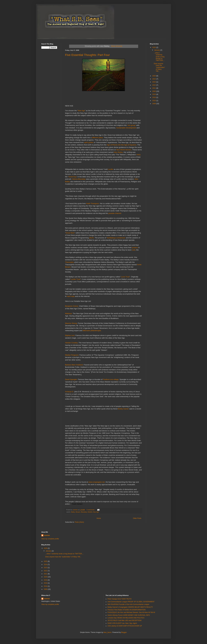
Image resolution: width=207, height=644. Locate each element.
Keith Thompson (93, 203)
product (135, 248)
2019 (154, 94)
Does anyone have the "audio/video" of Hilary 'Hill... (159, 67)
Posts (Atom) (79, 522)
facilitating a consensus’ (116, 238)
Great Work (70, 233)
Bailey (73, 512)
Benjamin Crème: (72, 306)
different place (97, 138)
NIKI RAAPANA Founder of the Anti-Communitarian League (128, 604)
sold (134, 250)
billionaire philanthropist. (92, 331)
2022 (154, 85)
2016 (154, 101)
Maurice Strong (71, 323)
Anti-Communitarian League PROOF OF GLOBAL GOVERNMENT (131, 602)
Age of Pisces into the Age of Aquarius (122, 145)
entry (139, 155)
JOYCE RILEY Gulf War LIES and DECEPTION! (125, 620)
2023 (154, 82)
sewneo (47, 535)
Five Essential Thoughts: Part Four (87, 55)
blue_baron (108, 632)
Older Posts (137, 518)
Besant (78, 512)
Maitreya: (69, 313)
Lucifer (111, 169)
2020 (154, 91)
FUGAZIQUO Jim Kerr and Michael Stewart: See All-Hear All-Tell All (131, 612)
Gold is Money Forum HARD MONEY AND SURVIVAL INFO (129, 615)
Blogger (124, 632)
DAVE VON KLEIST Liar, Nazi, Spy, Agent (122, 623)
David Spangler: (72, 379)
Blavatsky (84, 512)
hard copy (71, 296)
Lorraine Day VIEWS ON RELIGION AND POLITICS (126, 618)
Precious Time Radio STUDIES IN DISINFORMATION (127, 610)
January (157, 50)
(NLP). (92, 238)
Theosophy (69, 262)
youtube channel (115, 213)
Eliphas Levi (70, 335)
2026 (154, 47)
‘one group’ (132, 125)
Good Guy (72, 177)
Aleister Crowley (71, 343)
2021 (154, 88)
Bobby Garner (123, 409)
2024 (154, 79)
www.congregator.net (96, 482)
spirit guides (89, 142)
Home (99, 518)
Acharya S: (70, 392)
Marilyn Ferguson (72, 355)
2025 (154, 76)
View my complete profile (50, 539)
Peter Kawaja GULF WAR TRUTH (120, 599)
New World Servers (124, 150)
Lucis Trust (125, 277)
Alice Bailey (118, 152)
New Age (81, 111)
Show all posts (117, 46)
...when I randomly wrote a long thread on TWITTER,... (159, 57)
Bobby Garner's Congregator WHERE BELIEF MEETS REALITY (130, 607)
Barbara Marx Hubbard (74, 365)
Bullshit (90, 512)
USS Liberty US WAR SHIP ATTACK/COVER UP (125, 626)
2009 (154, 104)
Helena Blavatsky (79, 179)
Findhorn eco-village (111, 379)
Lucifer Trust (76, 279)
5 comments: (91, 510)
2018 (154, 97)
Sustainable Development (126, 128)
